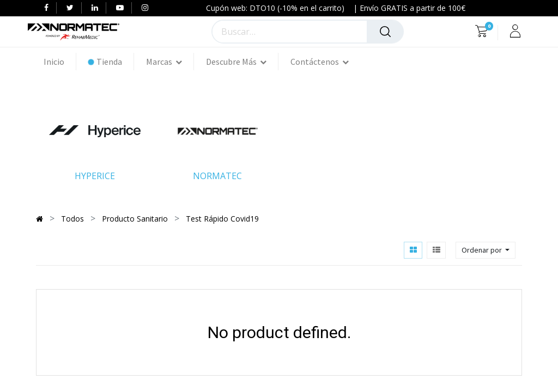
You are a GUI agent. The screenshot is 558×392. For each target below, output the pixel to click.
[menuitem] (60, 62)
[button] (486, 250)
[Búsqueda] (385, 32)
